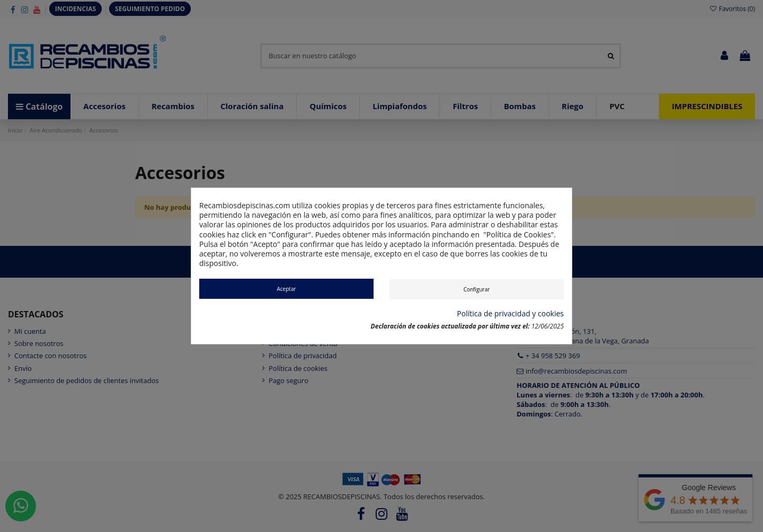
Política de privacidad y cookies (510, 314)
